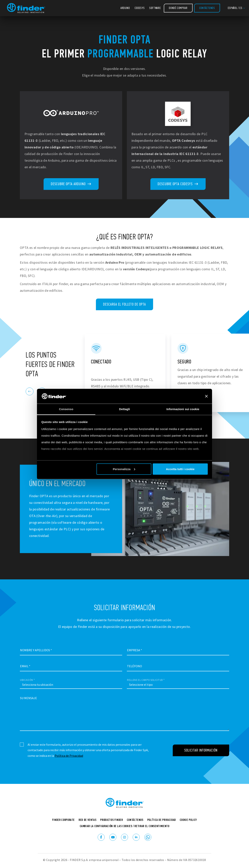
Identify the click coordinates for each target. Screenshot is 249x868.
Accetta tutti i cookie (180, 469)
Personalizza (124, 469)
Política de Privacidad (69, 756)
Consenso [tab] (66, 409)
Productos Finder (111, 820)
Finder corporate (63, 820)
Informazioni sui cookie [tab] (183, 409)
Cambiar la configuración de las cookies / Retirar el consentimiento (125, 826)
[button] (236, 8)
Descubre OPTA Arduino (71, 184)
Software (155, 8)
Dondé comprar (178, 8)
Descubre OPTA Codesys (178, 184)
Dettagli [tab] (124, 409)
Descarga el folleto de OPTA (124, 304)
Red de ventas (87, 820)
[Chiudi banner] (206, 396)
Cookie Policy (188, 820)
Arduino (125, 8)
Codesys (140, 8)
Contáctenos (207, 8)
